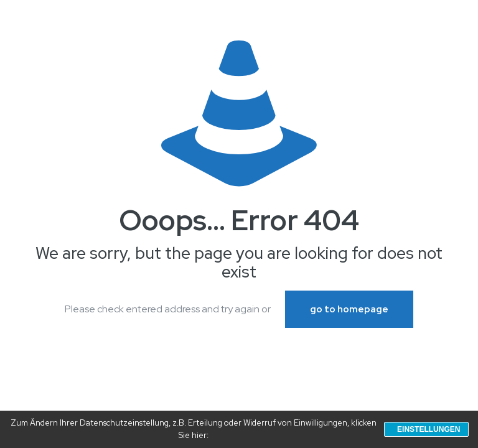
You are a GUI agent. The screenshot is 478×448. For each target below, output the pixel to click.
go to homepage (349, 309)
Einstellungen (429, 429)
